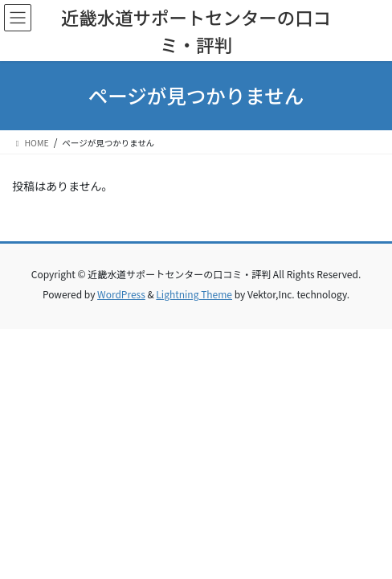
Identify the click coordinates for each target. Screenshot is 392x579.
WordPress (121, 294)
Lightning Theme (194, 294)
